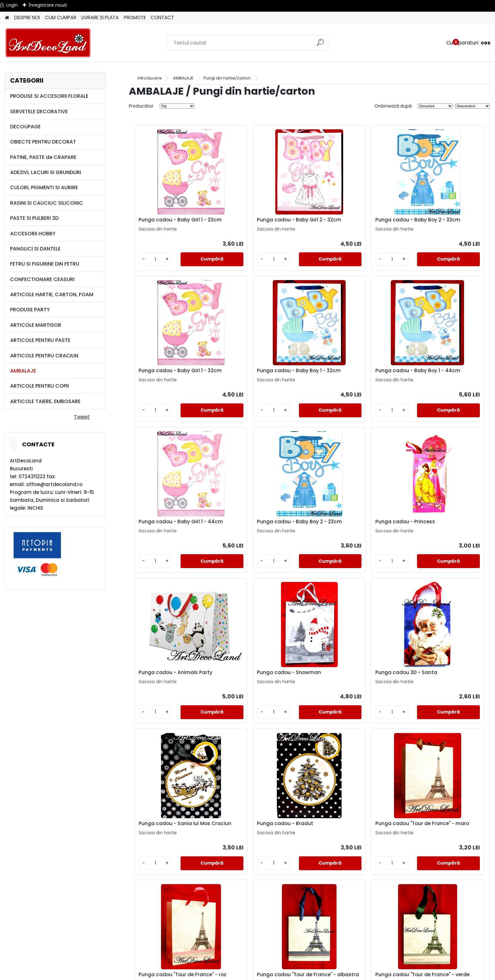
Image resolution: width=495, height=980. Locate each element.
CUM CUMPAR (61, 18)
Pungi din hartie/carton (227, 78)
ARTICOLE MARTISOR (36, 325)
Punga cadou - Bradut (254, 684)
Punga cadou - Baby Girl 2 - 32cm (260, 223)
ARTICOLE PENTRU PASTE (40, 340)
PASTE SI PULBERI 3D (34, 218)
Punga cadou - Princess (165, 532)
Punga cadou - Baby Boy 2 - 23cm (441, 379)
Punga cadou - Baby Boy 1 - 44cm (260, 379)
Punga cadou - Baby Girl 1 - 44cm (350, 379)
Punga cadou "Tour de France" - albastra (173, 842)
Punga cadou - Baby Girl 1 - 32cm (441, 223)
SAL (248, 957)
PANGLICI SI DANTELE (35, 249)
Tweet (82, 417)
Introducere (150, 78)
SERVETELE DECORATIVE (39, 111)
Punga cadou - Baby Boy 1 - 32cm (170, 379)
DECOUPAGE (25, 127)
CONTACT (162, 18)
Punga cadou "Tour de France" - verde (263, 842)
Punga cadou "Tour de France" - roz (444, 686)
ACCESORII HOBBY (33, 234)
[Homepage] (7, 18)
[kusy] (149, 264)
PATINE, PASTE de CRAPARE (43, 157)
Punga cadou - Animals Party (263, 532)
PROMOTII (135, 18)
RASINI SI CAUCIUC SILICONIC (47, 203)
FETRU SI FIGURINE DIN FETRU (45, 264)
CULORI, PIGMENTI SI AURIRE (44, 188)
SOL (248, 964)
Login (12, 5)
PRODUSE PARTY (30, 310)
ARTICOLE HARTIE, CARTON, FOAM (52, 294)
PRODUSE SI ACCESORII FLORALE (49, 96)
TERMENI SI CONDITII (247, 934)
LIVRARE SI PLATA (100, 18)
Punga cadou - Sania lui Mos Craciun (171, 686)
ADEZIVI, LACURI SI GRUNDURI (46, 172)
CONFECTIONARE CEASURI (42, 279)
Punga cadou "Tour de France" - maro (354, 686)
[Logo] (48, 43)
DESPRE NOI (27, 18)
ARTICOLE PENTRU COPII (39, 386)
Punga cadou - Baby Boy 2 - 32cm (351, 223)
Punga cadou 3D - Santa (438, 532)
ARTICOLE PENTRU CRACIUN (44, 356)
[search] (321, 45)
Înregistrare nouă (48, 5)
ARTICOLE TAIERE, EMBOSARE (45, 401)
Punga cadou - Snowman (348, 532)
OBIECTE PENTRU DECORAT (43, 142)
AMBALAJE (23, 371)
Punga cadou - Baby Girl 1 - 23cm (169, 223)
